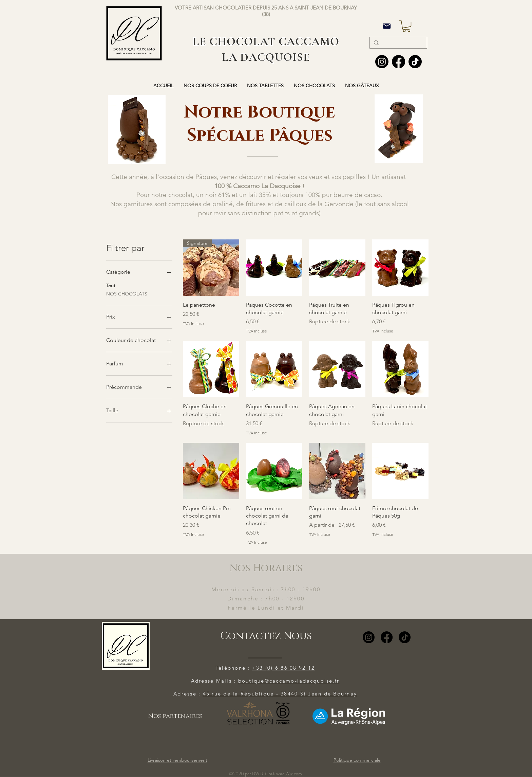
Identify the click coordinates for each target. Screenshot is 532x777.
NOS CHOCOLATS (127, 293)
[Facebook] (398, 62)
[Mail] (387, 26)
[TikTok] (405, 637)
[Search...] (398, 43)
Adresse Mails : (215, 681)
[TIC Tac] (415, 62)
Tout (111, 285)
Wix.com (294, 774)
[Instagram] (382, 62)
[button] (406, 26)
